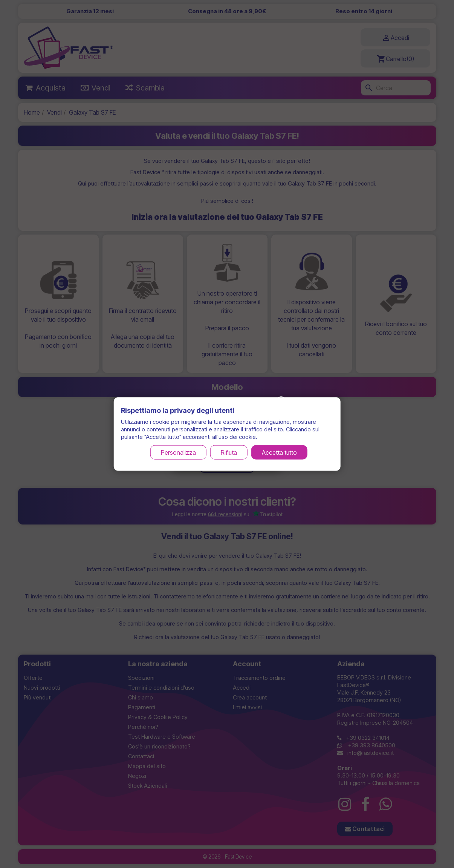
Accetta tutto (279, 452)
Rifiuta (229, 452)
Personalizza (178, 452)
